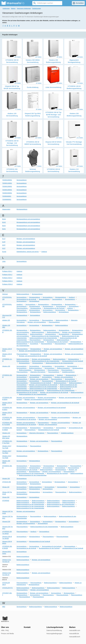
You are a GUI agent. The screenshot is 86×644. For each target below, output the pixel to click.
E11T (4, 239)
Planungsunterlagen (62, 537)
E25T (4, 245)
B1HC (4, 222)
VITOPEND (6, 501)
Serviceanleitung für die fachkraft (26, 299)
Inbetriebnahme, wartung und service (28, 252)
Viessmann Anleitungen (24, 8)
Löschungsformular (55, 627)
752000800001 (7, 200)
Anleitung (44, 252)
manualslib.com (75, 630)
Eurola (4, 252)
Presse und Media (7, 634)
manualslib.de (74, 634)
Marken (13, 8)
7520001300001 (7, 190)
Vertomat (5, 294)
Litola (4, 261)
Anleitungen (6, 8)
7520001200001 (7, 186)
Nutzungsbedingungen (54, 634)
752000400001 (7, 196)
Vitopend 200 (6, 522)
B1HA (4, 219)
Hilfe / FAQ (5, 630)
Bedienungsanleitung (23, 294)
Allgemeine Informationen (38, 372)
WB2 (4, 607)
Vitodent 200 (6, 479)
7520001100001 (7, 183)
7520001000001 (7, 180)
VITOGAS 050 (6, 482)
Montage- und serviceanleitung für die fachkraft (33, 351)
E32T (4, 248)
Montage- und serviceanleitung (26, 239)
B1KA (4, 226)
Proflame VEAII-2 (7, 284)
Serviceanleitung (22, 180)
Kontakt (27, 627)
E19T (4, 242)
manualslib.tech (75, 637)
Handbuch (72, 297)
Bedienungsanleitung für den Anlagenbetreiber (45, 336)
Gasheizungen (37, 8)
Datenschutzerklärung (54, 630)
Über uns (5, 627)
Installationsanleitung (68, 372)
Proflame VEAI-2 (7, 275)
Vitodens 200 (6, 366)
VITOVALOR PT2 (7, 588)
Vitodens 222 (6, 433)
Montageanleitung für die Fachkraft (54, 308)
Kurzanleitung (34, 344)
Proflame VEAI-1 (7, 271)
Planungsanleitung (22, 308)
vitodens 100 (6, 320)
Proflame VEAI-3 (7, 278)
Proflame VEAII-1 (7, 281)
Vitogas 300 (6, 497)
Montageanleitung (22, 209)
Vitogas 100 (6, 487)
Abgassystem (6, 209)
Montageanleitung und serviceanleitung (28, 219)
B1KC (4, 229)
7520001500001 (7, 193)
